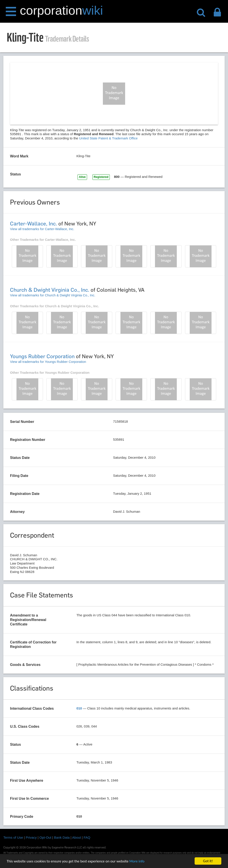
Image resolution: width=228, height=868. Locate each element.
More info (137, 861)
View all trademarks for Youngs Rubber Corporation (48, 362)
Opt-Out (45, 837)
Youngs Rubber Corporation (42, 356)
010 (79, 708)
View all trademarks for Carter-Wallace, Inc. (42, 229)
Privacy (31, 837)
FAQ (87, 837)
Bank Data (62, 837)
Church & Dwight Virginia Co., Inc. (50, 290)
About (76, 837)
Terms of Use (13, 837)
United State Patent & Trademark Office (108, 138)
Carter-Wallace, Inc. (34, 224)
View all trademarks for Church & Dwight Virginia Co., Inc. (53, 295)
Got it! (208, 861)
